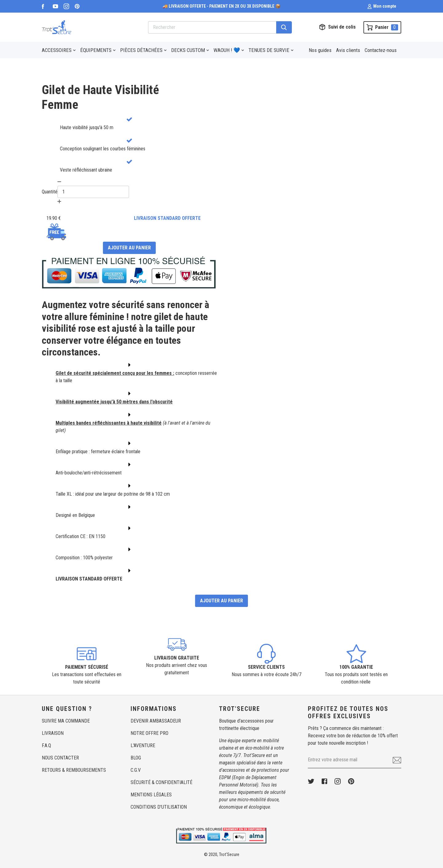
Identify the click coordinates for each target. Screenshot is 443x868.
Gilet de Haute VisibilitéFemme (100, 97)
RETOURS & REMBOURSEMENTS (74, 770)
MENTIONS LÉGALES (151, 795)
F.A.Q (46, 745)
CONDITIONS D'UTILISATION (159, 807)
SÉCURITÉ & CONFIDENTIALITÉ (161, 782)
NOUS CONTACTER (60, 758)
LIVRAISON (53, 733)
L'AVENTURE (143, 745)
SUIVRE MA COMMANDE (66, 721)
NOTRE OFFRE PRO (149, 733)
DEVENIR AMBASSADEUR (156, 721)
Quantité (50, 192)
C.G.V (136, 770)
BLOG (136, 758)
